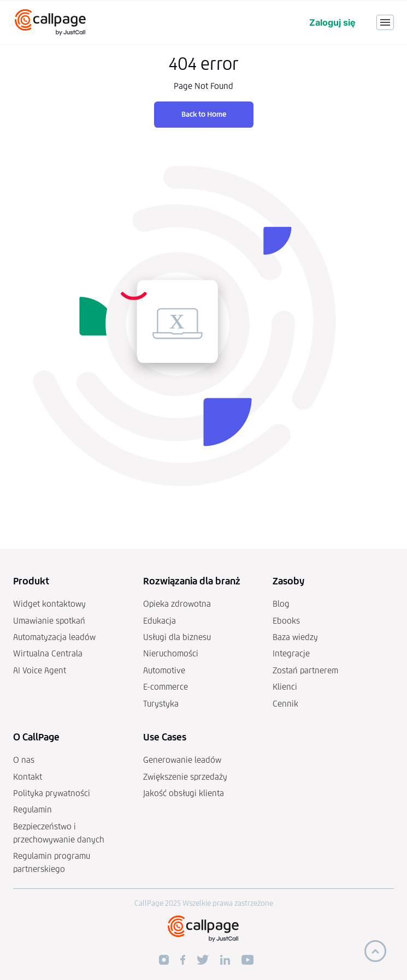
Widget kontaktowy (49, 604)
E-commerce (166, 687)
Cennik (285, 704)
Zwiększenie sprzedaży (185, 777)
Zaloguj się (332, 22)
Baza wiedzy (295, 637)
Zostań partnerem (305, 670)
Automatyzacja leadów (54, 637)
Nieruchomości (171, 653)
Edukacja (160, 621)
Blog (281, 604)
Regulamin (33, 809)
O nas (24, 760)
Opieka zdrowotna (177, 604)
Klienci (285, 687)
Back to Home (204, 114)
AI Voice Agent (40, 670)
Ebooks (286, 621)
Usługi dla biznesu (177, 637)
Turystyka (161, 704)
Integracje (291, 653)
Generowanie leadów (182, 760)
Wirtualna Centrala (48, 653)
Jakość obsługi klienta (184, 793)
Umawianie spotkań (49, 621)
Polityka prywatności (52, 793)
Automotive (164, 670)
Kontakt (28, 777)
